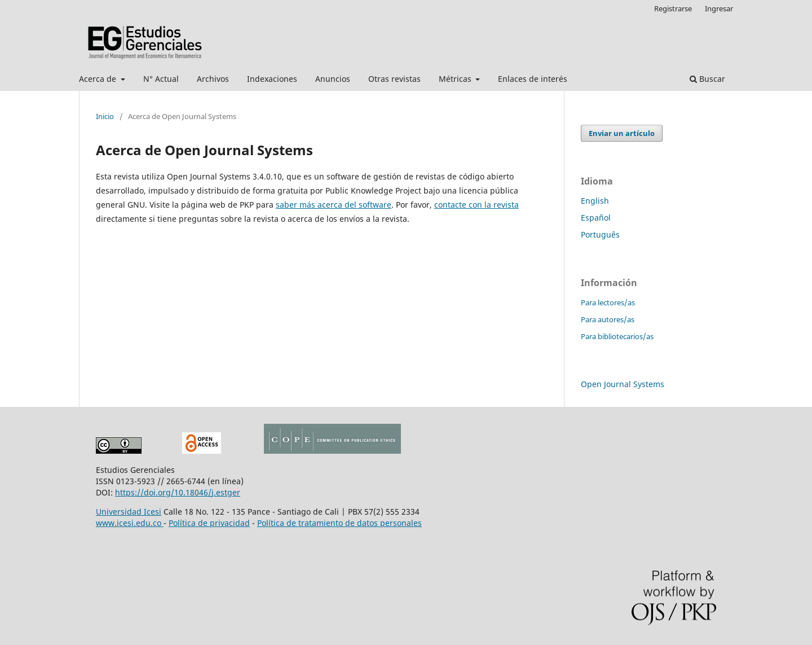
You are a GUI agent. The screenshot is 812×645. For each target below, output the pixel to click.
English (595, 201)
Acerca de (99, 79)
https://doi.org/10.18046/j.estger (178, 492)
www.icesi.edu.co (130, 523)
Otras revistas (394, 79)
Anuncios (333, 79)
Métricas (456, 79)
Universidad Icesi (129, 512)
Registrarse (673, 8)
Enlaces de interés (533, 79)
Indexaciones (272, 79)
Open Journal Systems (623, 384)
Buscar (707, 79)
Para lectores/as (608, 302)
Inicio (105, 116)
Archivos (213, 79)
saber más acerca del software (334, 205)
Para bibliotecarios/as (617, 336)
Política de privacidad (209, 523)
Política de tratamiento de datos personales (339, 523)
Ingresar (719, 8)
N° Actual (161, 79)
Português (600, 234)
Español (596, 218)
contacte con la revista (476, 205)
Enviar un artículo (622, 133)
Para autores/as (608, 319)
